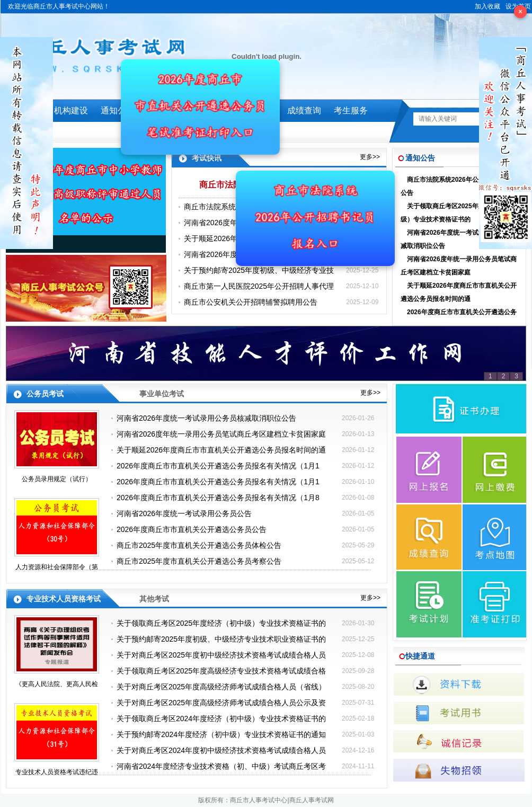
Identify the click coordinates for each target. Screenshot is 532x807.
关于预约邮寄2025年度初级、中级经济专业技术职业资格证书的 (221, 639)
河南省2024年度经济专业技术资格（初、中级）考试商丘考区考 (221, 766)
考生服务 (351, 110)
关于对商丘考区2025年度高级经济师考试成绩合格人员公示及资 (221, 703)
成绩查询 (304, 110)
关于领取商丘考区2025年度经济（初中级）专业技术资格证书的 (459, 213)
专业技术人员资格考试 (64, 599)
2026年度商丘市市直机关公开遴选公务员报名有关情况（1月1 (459, 319)
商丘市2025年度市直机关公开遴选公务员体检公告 (199, 545)
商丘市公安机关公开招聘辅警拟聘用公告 (251, 302)
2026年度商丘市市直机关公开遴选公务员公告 (192, 529)
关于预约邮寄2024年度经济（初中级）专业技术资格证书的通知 (221, 734)
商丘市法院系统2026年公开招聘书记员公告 (459, 186)
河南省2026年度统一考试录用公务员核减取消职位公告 (459, 239)
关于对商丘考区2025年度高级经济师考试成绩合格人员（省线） (221, 687)
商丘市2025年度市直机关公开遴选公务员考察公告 (199, 561)
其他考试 (154, 599)
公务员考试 (45, 394)
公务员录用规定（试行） (57, 479)
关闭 (31, 244)
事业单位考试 (162, 394)
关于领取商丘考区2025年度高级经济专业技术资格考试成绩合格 (221, 671)
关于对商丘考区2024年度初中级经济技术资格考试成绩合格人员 (221, 750)
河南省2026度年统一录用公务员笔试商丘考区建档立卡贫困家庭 (459, 266)
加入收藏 (487, 6)
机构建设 (71, 110)
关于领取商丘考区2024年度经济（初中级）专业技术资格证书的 (221, 719)
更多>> (370, 157)
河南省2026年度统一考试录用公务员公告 (184, 513)
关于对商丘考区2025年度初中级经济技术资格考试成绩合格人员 (221, 655)
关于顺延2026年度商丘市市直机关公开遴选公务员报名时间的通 (459, 292)
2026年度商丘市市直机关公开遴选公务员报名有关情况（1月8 (218, 498)
